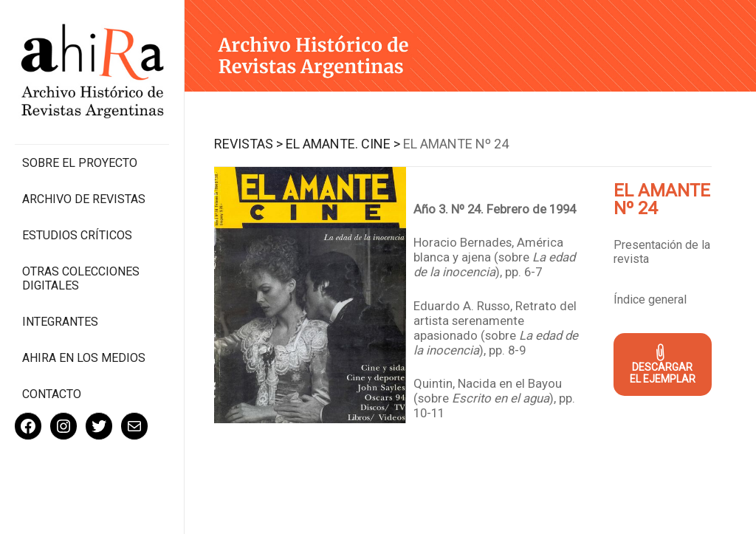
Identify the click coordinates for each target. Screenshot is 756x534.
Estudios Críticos (77, 235)
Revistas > (248, 144)
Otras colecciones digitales (81, 278)
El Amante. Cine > (343, 144)
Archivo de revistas (84, 199)
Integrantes (60, 322)
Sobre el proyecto (80, 163)
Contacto (52, 394)
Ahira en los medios (84, 358)
